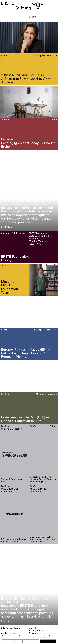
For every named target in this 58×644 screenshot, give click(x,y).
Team (4, 266)
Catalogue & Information (14, 233)
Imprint (32, 628)
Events (4, 56)
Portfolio (5, 330)
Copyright (34, 633)
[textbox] (43, 17)
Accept (48, 641)
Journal (5, 120)
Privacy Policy (36, 631)
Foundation (7, 152)
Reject (31, 641)
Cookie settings (12, 641)
